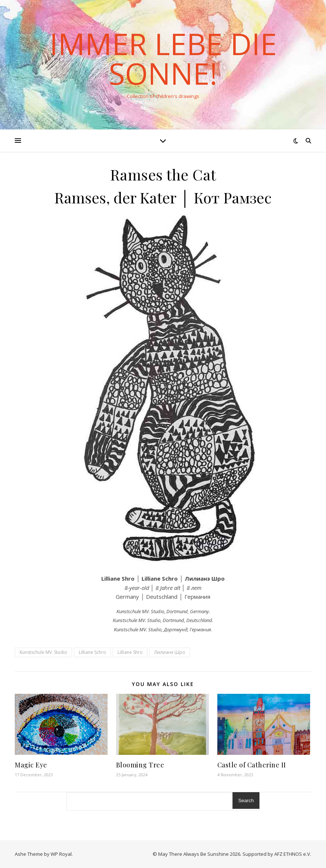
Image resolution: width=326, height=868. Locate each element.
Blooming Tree (140, 765)
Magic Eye (31, 765)
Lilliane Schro (92, 652)
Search (246, 801)
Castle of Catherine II (252, 765)
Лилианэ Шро (170, 652)
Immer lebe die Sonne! (163, 58)
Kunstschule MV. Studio (43, 652)
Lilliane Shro (130, 652)
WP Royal (61, 854)
